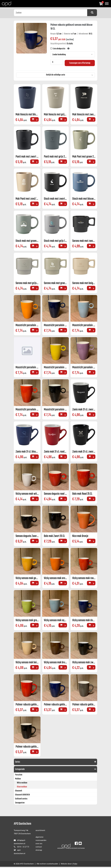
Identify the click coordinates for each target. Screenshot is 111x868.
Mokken (18, 780)
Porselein (19, 776)
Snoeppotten (20, 804)
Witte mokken (22, 784)
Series (18, 763)
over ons (39, 845)
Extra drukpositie (59, 49)
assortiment (40, 832)
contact (39, 848)
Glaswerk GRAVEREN (22, 796)
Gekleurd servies (21, 800)
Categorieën (20, 771)
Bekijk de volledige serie (56, 74)
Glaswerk (19, 792)
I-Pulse (75, 865)
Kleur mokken (22, 788)
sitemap (39, 852)
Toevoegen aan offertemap (80, 62)
